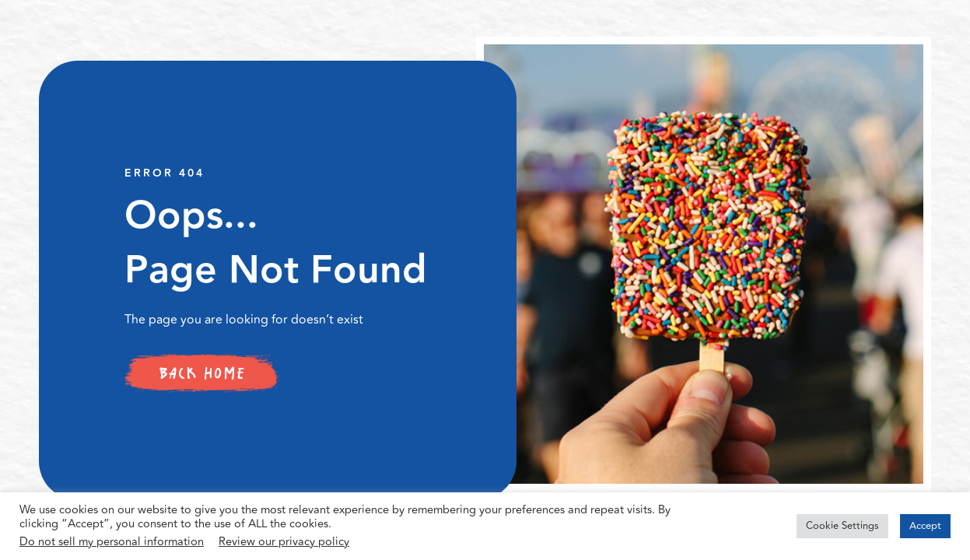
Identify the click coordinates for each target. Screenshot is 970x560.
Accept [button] (925, 526)
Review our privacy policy (284, 542)
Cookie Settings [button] (842, 526)
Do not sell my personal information (112, 542)
